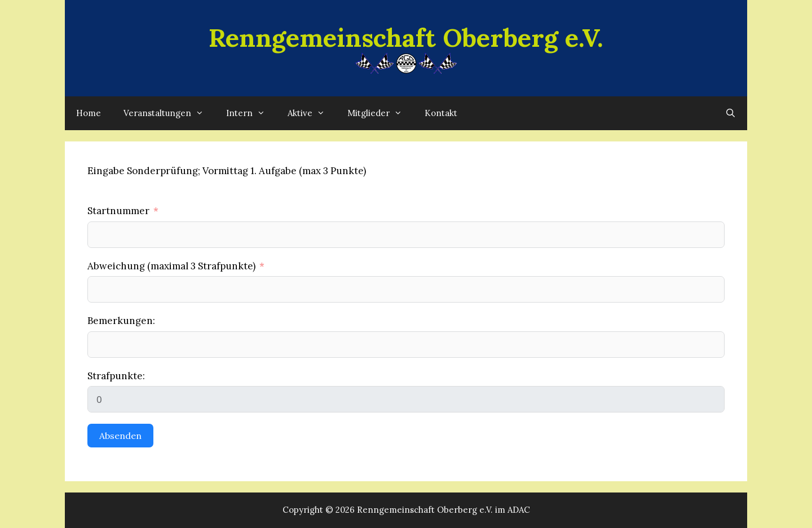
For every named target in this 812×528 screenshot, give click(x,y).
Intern (251, 113)
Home (89, 113)
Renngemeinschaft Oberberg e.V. (406, 37)
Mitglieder (380, 113)
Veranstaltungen (169, 113)
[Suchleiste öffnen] (731, 113)
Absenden (120, 436)
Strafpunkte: (116, 376)
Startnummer (118, 211)
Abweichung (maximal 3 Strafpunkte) (171, 266)
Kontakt (441, 113)
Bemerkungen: (121, 321)
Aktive (312, 113)
